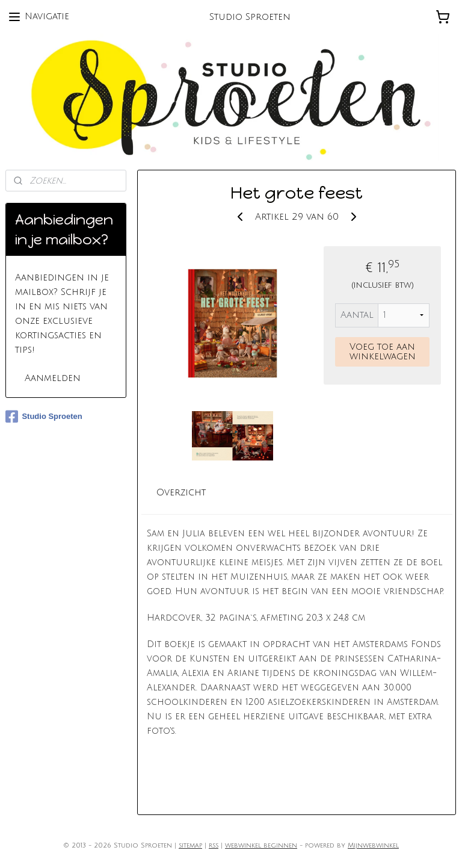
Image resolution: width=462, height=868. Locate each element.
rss (214, 846)
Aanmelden (53, 378)
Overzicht (182, 492)
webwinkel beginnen (261, 846)
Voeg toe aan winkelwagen (383, 351)
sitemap (190, 846)
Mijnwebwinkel (373, 846)
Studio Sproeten (44, 417)
